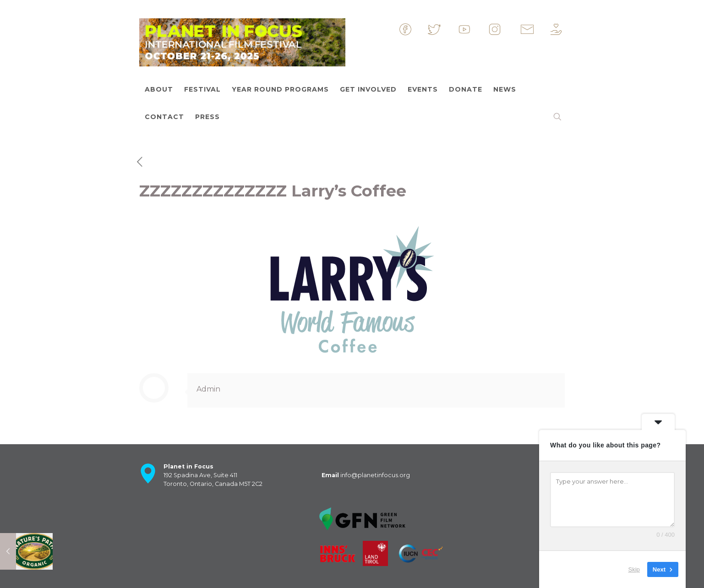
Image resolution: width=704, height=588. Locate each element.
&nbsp (413, 29)
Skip (634, 569)
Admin (208, 389)
